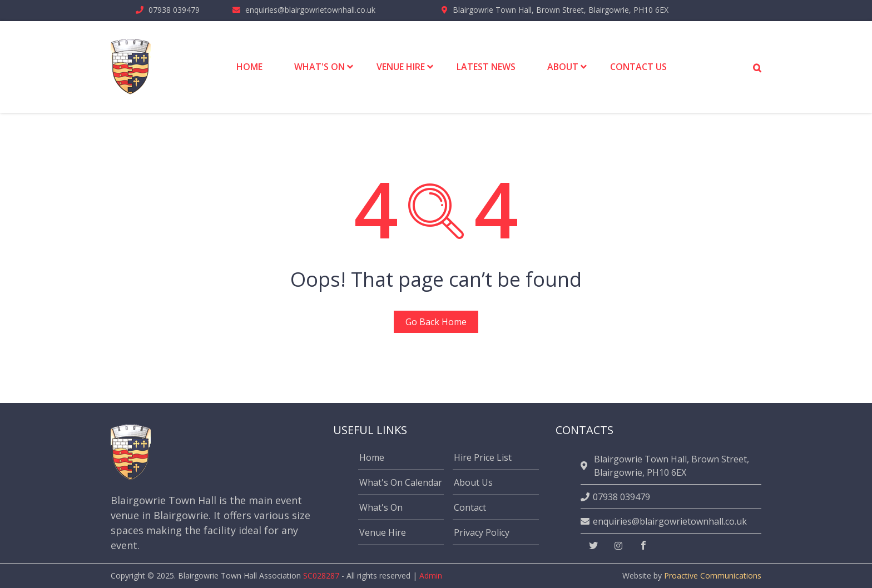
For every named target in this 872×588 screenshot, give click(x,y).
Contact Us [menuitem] (638, 67)
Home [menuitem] (249, 67)
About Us (473, 482)
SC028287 (321, 575)
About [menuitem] (563, 67)
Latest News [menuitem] (486, 67)
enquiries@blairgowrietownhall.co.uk (310, 10)
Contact (470, 507)
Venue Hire (383, 532)
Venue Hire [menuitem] (401, 67)
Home (372, 457)
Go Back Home (436, 322)
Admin (431, 575)
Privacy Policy (482, 532)
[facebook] (643, 546)
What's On (381, 507)
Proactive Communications (713, 575)
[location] (586, 466)
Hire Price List (483, 457)
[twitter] (593, 546)
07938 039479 (174, 10)
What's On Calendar (401, 482)
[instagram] (618, 546)
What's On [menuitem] (319, 67)
